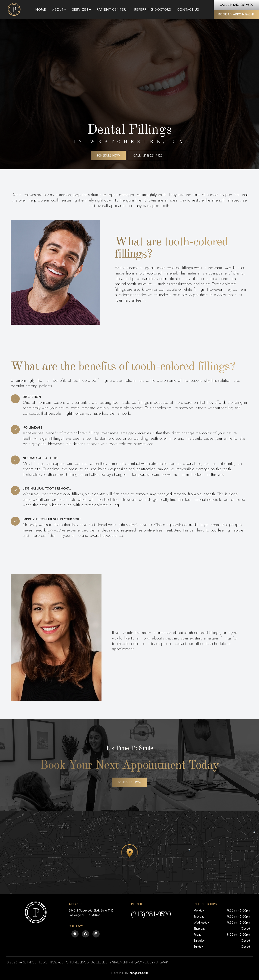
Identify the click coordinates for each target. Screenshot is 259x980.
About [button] (59, 10)
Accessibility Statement (110, 962)
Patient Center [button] (112, 10)
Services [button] (81, 10)
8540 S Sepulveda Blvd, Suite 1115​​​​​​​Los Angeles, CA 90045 (91, 913)
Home (41, 10)
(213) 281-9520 (151, 914)
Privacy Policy (142, 962)
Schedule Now (108, 155)
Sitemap (162, 962)
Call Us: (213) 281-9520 (236, 5)
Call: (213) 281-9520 (148, 155)
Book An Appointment (236, 14)
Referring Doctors (153, 10)
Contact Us (188, 10)
